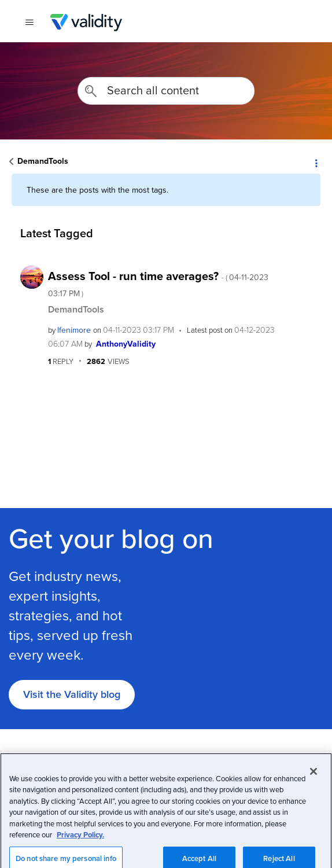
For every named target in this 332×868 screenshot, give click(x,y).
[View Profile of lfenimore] (74, 330)
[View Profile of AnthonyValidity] (126, 344)
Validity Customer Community (86, 23)
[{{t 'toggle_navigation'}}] (29, 23)
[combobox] (166, 91)
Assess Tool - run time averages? (158, 283)
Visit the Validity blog (72, 694)
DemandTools (43, 161)
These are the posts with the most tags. (97, 190)
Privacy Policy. (80, 859)
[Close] (313, 795)
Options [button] (316, 162)
